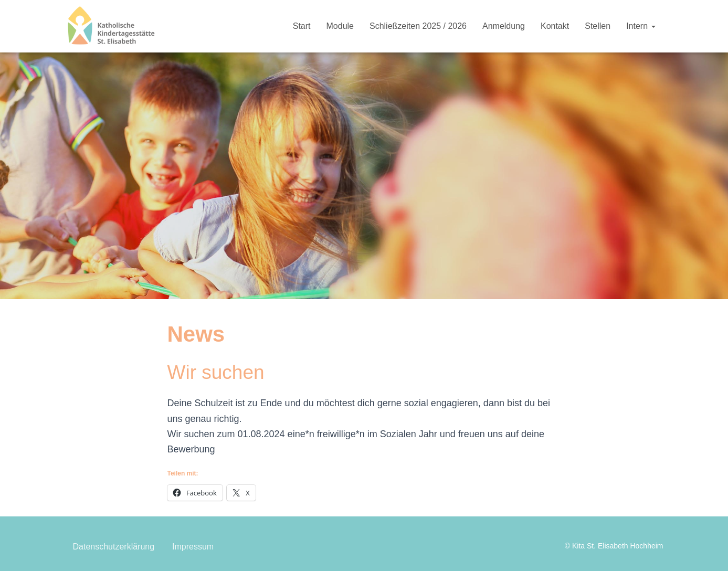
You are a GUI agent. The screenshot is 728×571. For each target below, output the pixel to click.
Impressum (193, 547)
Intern (641, 26)
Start (302, 26)
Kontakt (555, 26)
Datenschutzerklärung (114, 547)
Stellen (598, 26)
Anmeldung (504, 26)
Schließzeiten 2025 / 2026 (418, 26)
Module (340, 26)
